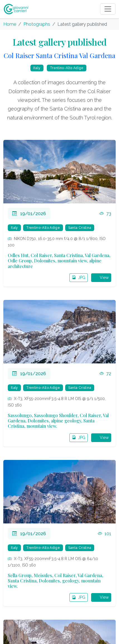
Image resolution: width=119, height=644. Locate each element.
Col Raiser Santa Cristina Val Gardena (59, 56)
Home (10, 24)
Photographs (37, 24)
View (101, 278)
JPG (79, 278)
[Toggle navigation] (108, 9)
